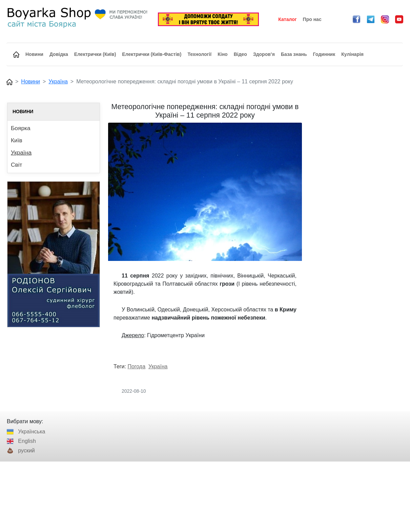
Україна (58, 81)
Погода (136, 366)
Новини (30, 81)
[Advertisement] (356, 204)
